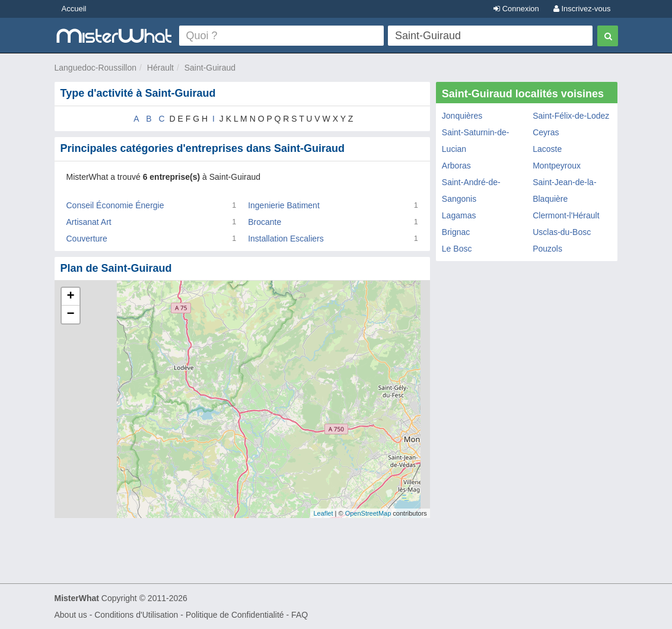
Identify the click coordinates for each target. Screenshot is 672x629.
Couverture (87, 239)
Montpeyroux (557, 166)
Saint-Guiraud (210, 68)
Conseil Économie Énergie (115, 205)
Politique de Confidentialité (235, 615)
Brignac (456, 232)
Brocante (265, 222)
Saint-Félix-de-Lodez (571, 116)
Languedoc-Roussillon (96, 68)
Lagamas (459, 215)
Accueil (74, 9)
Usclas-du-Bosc (562, 232)
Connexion (516, 9)
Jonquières (462, 116)
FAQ (300, 615)
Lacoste (547, 149)
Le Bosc (457, 249)
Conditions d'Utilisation (136, 615)
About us (71, 615)
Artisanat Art (89, 222)
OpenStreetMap (368, 513)
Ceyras (546, 132)
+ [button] (70, 297)
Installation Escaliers (286, 239)
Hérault (160, 68)
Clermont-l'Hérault (566, 215)
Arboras (456, 166)
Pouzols (547, 249)
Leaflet (323, 513)
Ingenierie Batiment (284, 205)
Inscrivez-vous (582, 9)
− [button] (70, 314)
